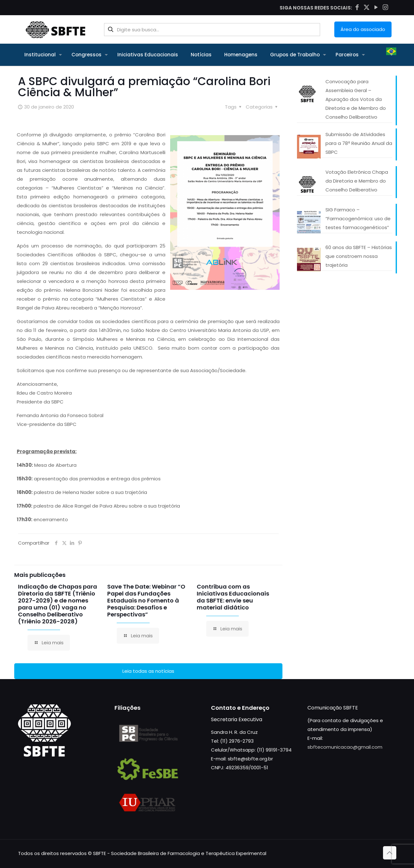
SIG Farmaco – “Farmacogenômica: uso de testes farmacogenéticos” (358, 219)
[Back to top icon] (390, 853)
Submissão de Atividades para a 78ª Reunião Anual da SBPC (359, 143)
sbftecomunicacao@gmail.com (345, 747)
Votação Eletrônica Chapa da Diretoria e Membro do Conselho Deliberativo (357, 181)
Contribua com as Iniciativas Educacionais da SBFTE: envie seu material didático (233, 597)
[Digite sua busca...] (212, 30)
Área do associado (363, 29)
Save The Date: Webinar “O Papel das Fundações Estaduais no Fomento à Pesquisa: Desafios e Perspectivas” (146, 600)
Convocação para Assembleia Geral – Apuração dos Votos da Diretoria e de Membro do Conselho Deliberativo (356, 99)
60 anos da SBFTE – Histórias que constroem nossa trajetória (359, 256)
